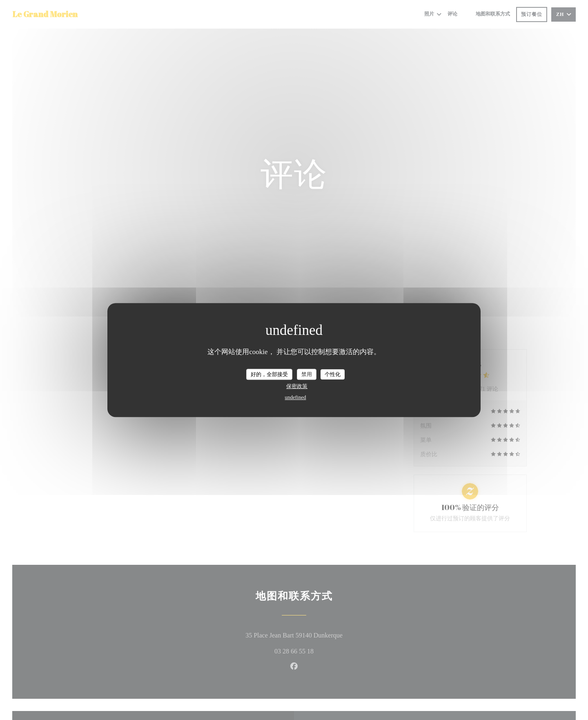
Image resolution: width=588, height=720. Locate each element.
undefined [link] (296, 397)
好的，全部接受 (269, 374)
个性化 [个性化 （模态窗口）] (333, 374)
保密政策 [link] (297, 386)
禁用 (307, 374)
